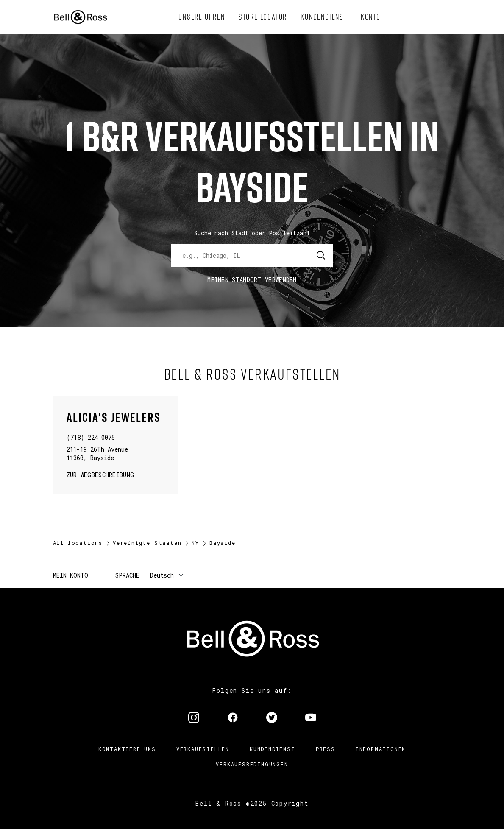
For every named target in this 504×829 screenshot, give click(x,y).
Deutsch (162, 575)
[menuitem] (202, 17)
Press (326, 749)
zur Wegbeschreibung (100, 474)
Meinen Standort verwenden (252, 280)
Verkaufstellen (203, 749)
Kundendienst (273, 749)
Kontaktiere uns (127, 749)
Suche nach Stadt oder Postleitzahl (252, 233)
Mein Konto (71, 575)
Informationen (381, 749)
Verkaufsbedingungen (252, 764)
